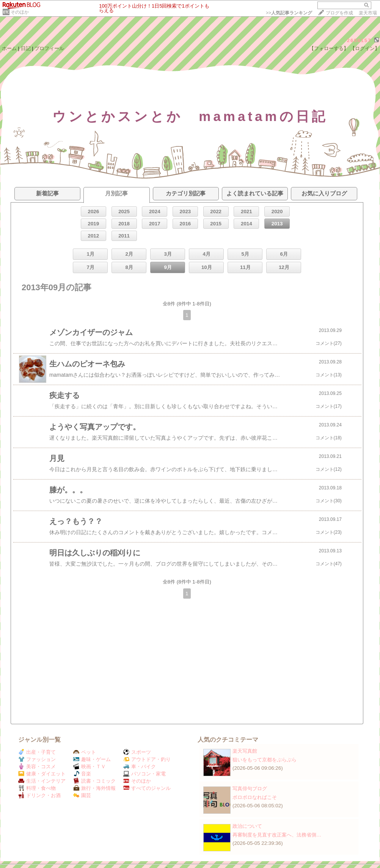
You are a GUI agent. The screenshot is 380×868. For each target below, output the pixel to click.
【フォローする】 (329, 48)
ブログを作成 (339, 13)
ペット (85, 752)
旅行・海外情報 (94, 788)
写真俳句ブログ (250, 789)
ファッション (37, 759)
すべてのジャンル (147, 788)
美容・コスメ (37, 767)
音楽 (82, 774)
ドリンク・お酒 (39, 795)
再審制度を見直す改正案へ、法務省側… (277, 835)
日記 (26, 48)
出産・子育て (37, 752)
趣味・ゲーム (92, 759)
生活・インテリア (42, 781)
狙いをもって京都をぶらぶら (265, 760)
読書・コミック (94, 781)
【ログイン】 (365, 48)
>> (289, 13)
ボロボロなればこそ (255, 797)
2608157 (359, 40)
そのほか (20, 12)
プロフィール (49, 48)
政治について (247, 826)
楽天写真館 (245, 751)
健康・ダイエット (42, 774)
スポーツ (137, 752)
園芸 (82, 795)
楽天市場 (368, 13)
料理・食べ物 (37, 788)
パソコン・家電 (144, 774)
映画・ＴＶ (90, 767)
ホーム (9, 48)
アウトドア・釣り (147, 759)
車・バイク (140, 767)
